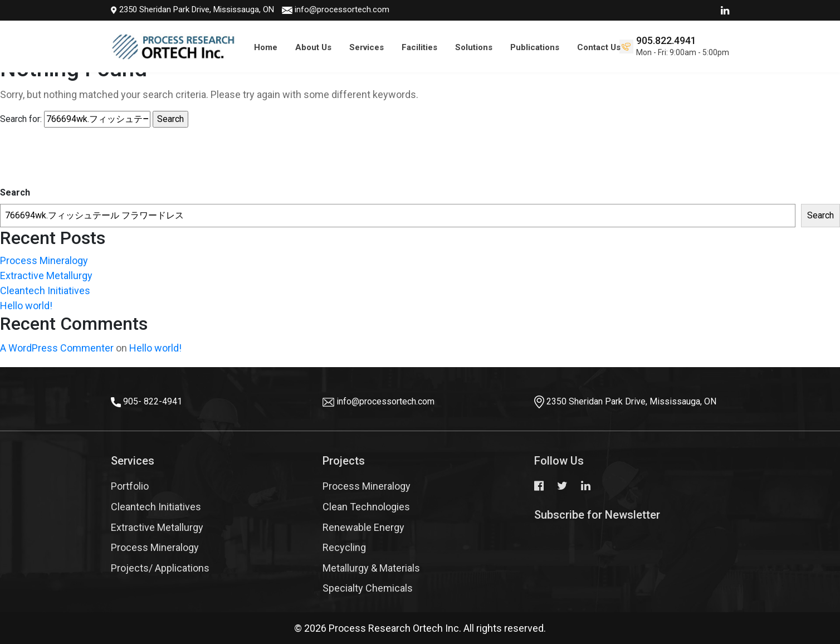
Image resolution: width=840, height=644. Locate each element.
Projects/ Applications (160, 568)
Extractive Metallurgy (46, 275)
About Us (313, 47)
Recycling (344, 547)
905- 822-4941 (153, 401)
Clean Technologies (366, 507)
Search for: (21, 119)
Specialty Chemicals (368, 588)
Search (15, 192)
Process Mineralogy (44, 260)
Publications (535, 47)
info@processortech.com (328, 9)
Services (367, 47)
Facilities (419, 47)
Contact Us (599, 47)
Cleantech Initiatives (45, 291)
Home (266, 47)
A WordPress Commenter (57, 348)
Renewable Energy (363, 527)
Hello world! (26, 306)
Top (812, 602)
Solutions (474, 47)
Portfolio (130, 486)
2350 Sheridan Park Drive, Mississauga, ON (178, 9)
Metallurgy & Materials (371, 568)
